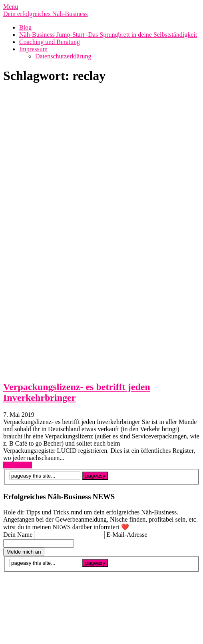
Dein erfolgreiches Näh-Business (46, 14)
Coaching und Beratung (50, 42)
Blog (25, 27)
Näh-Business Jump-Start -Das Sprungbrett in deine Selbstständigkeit (108, 35)
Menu (11, 7)
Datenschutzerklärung (63, 56)
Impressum (33, 49)
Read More (18, 465)
